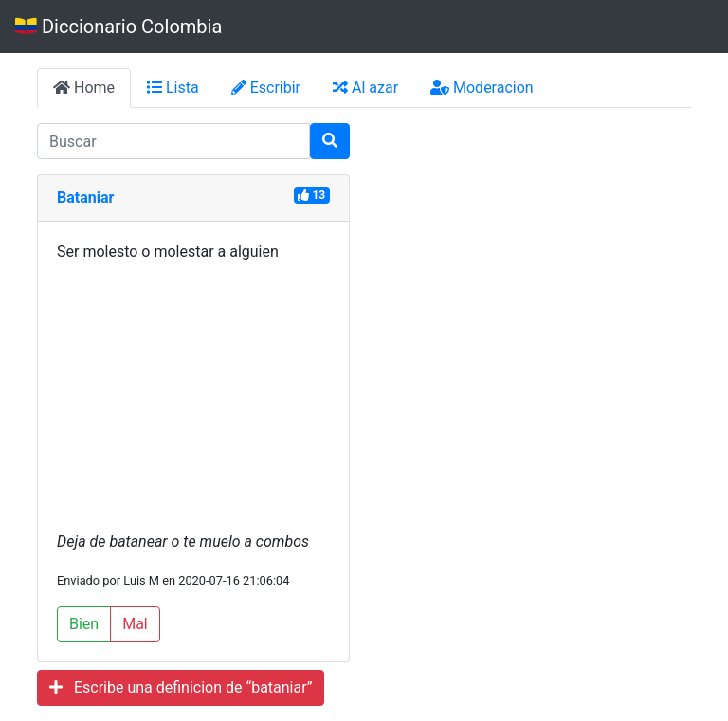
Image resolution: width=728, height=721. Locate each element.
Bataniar (85, 198)
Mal (135, 624)
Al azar (365, 88)
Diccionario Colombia (118, 27)
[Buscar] (330, 141)
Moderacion (482, 88)
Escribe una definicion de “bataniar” (181, 687)
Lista (173, 88)
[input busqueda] (173, 141)
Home (84, 88)
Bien (84, 624)
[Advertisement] (193, 397)
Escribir (266, 88)
